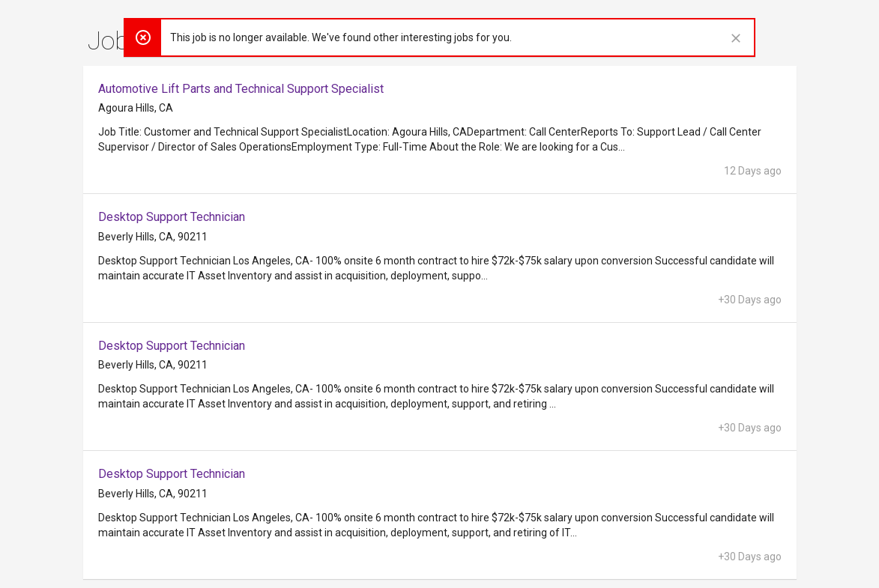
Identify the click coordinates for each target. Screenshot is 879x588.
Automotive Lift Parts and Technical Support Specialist (241, 89)
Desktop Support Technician (172, 217)
